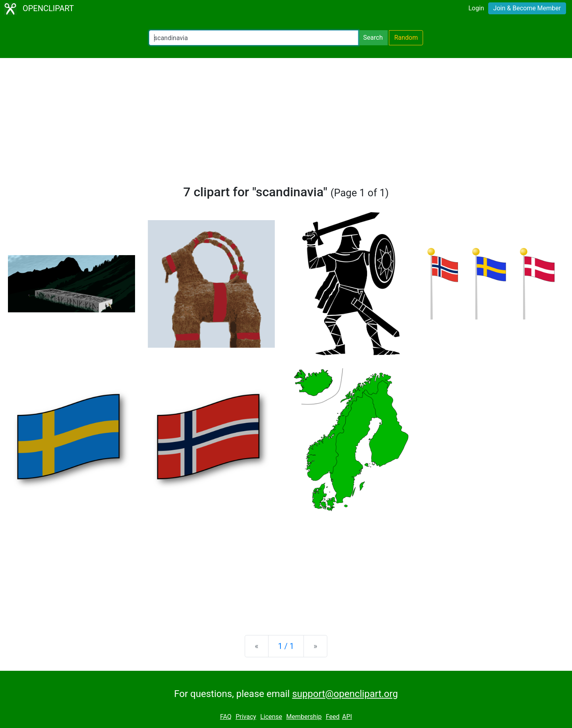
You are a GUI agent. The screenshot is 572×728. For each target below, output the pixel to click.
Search (373, 38)
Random (406, 38)
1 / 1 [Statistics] (286, 646)
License (271, 717)
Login (476, 8)
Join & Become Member (527, 8)
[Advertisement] (286, 125)
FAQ (226, 717)
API (347, 717)
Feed (333, 717)
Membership (304, 717)
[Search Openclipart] (254, 38)
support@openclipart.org (345, 694)
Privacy (246, 717)
